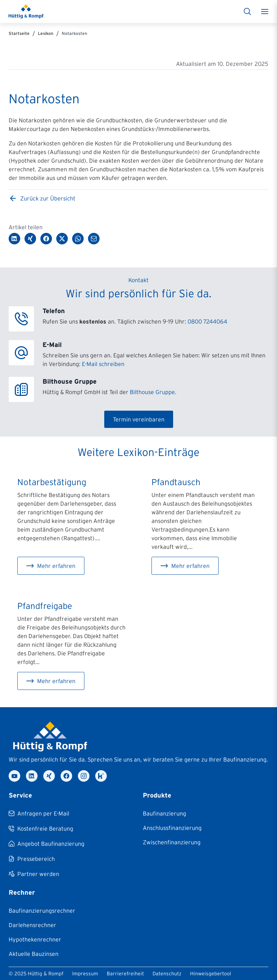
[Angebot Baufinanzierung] (47, 844)
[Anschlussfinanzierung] (172, 828)
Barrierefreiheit (125, 974)
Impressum (85, 974)
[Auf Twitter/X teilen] (62, 239)
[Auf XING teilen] (30, 239)
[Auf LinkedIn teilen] (14, 239)
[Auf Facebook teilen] (46, 239)
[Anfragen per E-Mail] (39, 813)
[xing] (49, 776)
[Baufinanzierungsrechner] (42, 911)
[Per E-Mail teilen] (94, 239)
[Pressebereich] (32, 859)
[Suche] (247, 12)
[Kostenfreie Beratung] (41, 828)
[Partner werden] (34, 874)
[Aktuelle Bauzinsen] (34, 954)
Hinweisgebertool (211, 974)
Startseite (19, 33)
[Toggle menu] (265, 12)
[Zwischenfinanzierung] (172, 842)
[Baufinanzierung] (164, 813)
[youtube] (14, 776)
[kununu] (101, 776)
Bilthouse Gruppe (152, 392)
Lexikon (46, 33)
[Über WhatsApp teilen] (78, 239)
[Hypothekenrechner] (35, 939)
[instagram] (84, 776)
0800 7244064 (207, 321)
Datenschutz (167, 974)
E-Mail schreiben (103, 364)
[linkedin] (32, 776)
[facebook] (66, 776)
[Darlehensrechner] (32, 925)
